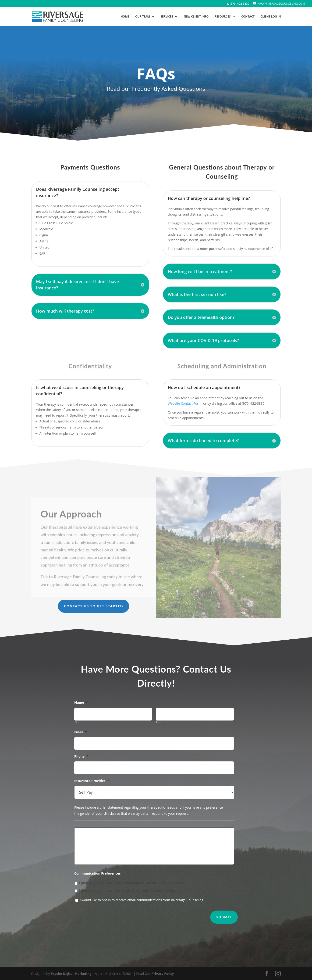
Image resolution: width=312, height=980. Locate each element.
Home (125, 17)
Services (167, 17)
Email (81, 732)
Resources (223, 17)
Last (159, 722)
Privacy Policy (163, 974)
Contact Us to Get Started (94, 606)
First (78, 722)
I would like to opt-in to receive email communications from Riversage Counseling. (142, 900)
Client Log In (271, 17)
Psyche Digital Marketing (71, 974)
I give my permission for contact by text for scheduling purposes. (135, 890)
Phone (81, 757)
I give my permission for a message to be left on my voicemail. (133, 883)
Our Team (143, 17)
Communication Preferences (97, 873)
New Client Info (196, 17)
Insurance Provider (92, 781)
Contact (248, 17)
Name (81, 703)
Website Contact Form (184, 403)
